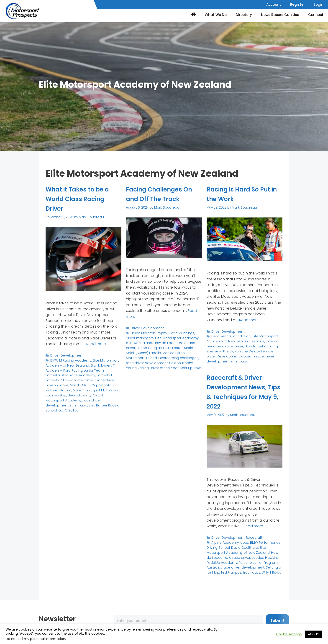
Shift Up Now (164, 365)
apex (242, 542)
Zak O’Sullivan (80, 401)
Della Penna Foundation (230, 335)
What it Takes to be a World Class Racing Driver (82, 199)
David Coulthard (243, 546)
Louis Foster (149, 346)
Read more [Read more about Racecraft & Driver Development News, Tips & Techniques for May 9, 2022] (253, 526)
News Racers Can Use (280, 15)
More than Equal (58, 387)
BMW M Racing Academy (69, 360)
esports (254, 340)
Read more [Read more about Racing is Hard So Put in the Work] (249, 319)
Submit (277, 620)
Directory (244, 15)
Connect (316, 15)
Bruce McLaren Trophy (148, 332)
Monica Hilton (149, 351)
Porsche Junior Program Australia (232, 560)
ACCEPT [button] (314, 634)
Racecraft (251, 537)
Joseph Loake (109, 378)
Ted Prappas (266, 565)
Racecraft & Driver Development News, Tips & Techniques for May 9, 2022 (244, 392)
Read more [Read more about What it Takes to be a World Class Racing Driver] (96, 344)
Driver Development (66, 355)
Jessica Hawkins (237, 556)
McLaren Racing (101, 383)
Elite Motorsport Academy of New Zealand (80, 362)
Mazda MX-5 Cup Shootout (67, 383)
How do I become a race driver (73, 378)
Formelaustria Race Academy (68, 374)
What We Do (216, 15)
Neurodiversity (56, 392)
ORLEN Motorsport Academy (90, 392)
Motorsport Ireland (175, 351)
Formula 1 (100, 374)
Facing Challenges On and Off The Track (164, 194)
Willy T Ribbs (233, 570)
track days (215, 570)
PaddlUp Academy (265, 556)
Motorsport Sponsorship (91, 387)
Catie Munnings (179, 332)
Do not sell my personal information (35, 639)
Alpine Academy (224, 542)
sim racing (85, 397)
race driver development (262, 354)
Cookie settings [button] (289, 634)
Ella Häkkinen (97, 364)
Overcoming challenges (145, 356)
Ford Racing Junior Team (81, 369)
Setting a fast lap (242, 565)
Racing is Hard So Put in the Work (243, 194)
